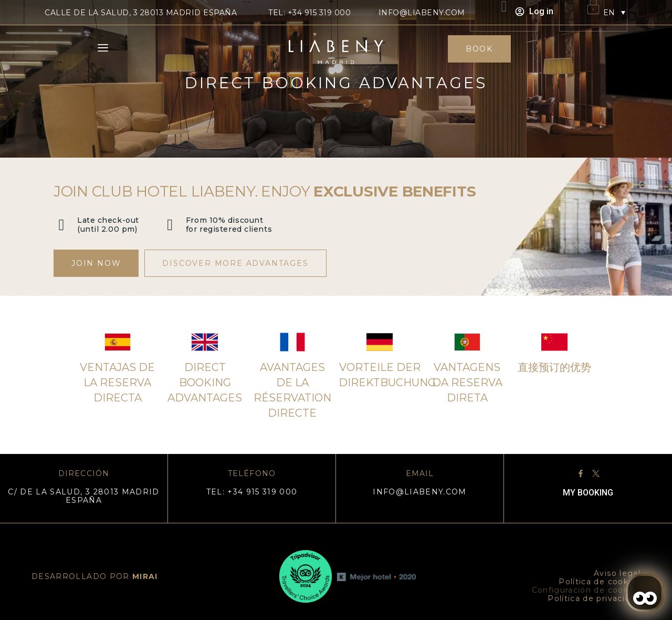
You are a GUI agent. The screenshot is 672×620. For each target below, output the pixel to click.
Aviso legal (617, 573)
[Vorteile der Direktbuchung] (380, 342)
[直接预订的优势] (554, 342)
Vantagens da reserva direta (467, 383)
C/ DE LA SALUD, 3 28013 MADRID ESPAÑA (84, 496)
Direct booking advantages (205, 383)
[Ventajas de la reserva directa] (118, 342)
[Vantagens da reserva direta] (467, 342)
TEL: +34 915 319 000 (309, 13)
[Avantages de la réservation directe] (292, 342)
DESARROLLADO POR (95, 576)
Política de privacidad (594, 598)
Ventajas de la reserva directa (117, 383)
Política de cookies (600, 582)
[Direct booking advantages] (205, 342)
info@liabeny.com (422, 13)
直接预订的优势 (554, 367)
